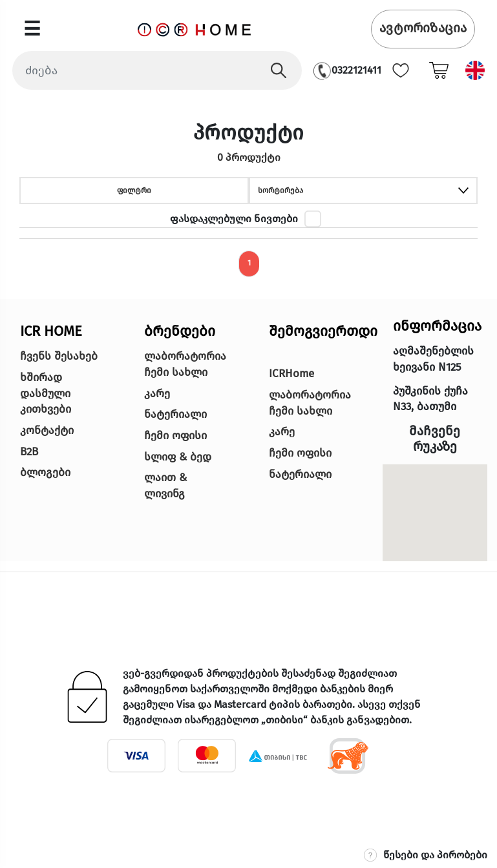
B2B (29, 452)
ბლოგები (45, 472)
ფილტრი (134, 191)
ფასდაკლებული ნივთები (234, 219)
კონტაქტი (47, 430)
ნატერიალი (175, 414)
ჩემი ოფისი (175, 436)
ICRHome (291, 374)
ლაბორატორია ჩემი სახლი (185, 364)
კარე (157, 394)
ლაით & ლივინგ (165, 486)
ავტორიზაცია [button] (423, 28)
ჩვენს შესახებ (59, 356)
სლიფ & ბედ (178, 457)
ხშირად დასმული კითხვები (46, 393)
